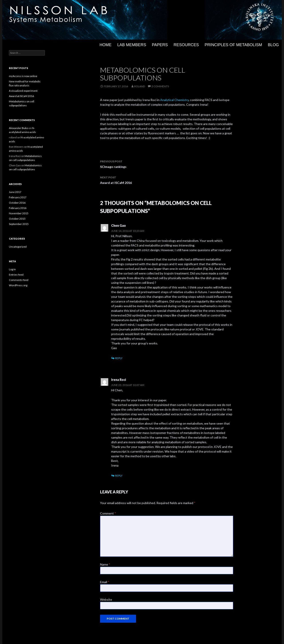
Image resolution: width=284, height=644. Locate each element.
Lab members (132, 45)
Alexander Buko (18, 128)
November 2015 (19, 213)
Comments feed (19, 280)
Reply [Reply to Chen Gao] (119, 358)
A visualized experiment (23, 91)
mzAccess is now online (23, 76)
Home (105, 45)
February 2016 (18, 208)
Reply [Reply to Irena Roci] (119, 476)
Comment (108, 513)
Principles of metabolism (233, 45)
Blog (273, 45)
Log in (12, 269)
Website (106, 599)
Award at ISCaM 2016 (167, 180)
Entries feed (16, 275)
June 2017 (15, 192)
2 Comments (160, 86)
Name (105, 564)
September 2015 (19, 224)
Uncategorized (18, 247)
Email (105, 582)
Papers (160, 45)
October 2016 (17, 203)
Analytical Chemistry (174, 100)
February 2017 (18, 197)
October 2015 (17, 219)
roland (140, 86)
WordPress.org (18, 285)
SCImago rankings (167, 164)
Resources (186, 45)
